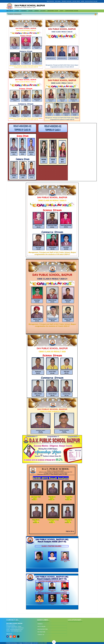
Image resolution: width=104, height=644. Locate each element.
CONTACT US (41, 635)
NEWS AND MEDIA (51, 11)
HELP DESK (76, 11)
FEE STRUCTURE (41, 632)
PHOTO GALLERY (41, 627)
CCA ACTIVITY (43, 11)
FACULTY (62, 11)
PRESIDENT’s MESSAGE (67, 1)
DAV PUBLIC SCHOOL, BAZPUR (30, 6)
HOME (7, 11)
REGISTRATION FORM (43, 629)
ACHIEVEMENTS (24, 11)
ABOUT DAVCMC (50, 1)
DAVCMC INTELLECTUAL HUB (91, 1)
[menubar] (43, 11)
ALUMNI (82, 1)
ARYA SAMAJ (58, 1)
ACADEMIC (17, 11)
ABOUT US (11, 11)
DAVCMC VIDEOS (76, 1)
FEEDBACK (40, 624)
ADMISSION (37, 11)
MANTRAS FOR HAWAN (69, 11)
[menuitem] (8, 11)
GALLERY (56, 11)
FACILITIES (31, 11)
